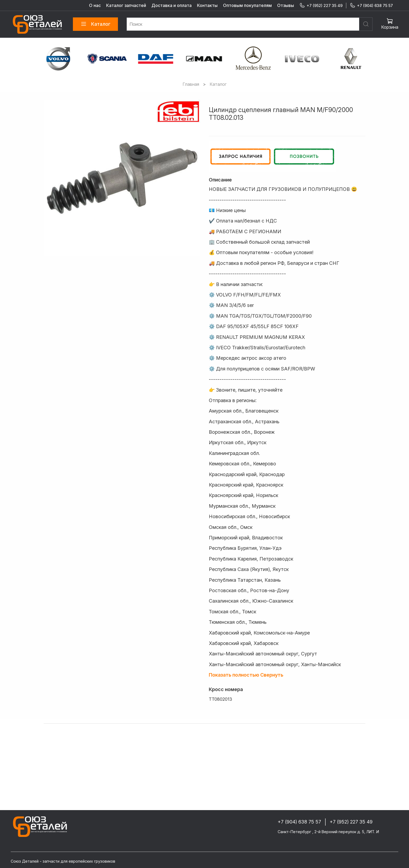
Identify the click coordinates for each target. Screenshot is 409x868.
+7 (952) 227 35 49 (321, 5)
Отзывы (286, 5)
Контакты (207, 5)
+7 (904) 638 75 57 (371, 5)
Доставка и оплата (172, 5)
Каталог (95, 24)
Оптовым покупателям (247, 5)
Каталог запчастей (126, 5)
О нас (95, 5)
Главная (191, 84)
